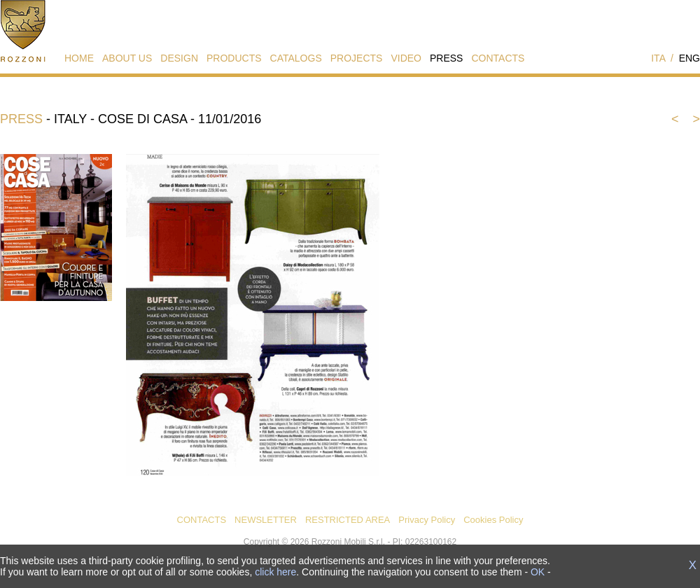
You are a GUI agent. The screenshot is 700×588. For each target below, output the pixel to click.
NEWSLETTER (266, 520)
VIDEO (406, 58)
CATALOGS (296, 58)
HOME (79, 58)
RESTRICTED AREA (348, 520)
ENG (689, 58)
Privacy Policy (427, 520)
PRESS (446, 58)
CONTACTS (498, 58)
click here (275, 572)
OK (538, 572)
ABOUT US (127, 58)
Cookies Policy (493, 520)
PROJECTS (357, 58)
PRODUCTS (234, 58)
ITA (658, 58)
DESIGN (179, 58)
